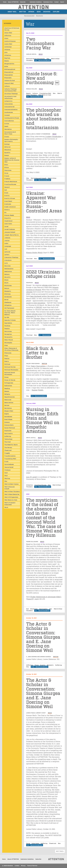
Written (23, 12)
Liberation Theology (11, 257)
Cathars (35, 93)
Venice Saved (9, 467)
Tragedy (7, 453)
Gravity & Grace (10, 198)
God (28, 609)
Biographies (9, 75)
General (7, 187)
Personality (8, 337)
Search (62, 2)
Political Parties (10, 367)
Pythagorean (9, 383)
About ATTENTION (13, 2)
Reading (7, 388)
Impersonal (8, 221)
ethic (6, 165)
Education (8, 150)
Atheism (7, 49)
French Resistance (11, 181)
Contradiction (9, 121)
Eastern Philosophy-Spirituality (11, 140)
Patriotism (8, 331)
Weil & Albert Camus (11, 484)
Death (6, 126)
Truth (6, 461)
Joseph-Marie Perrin (12, 235)
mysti (6, 283)
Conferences (9, 112)
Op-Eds (7, 317)
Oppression (8, 323)
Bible (6, 66)
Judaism (7, 238)
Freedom (7, 179)
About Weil (12, 12)
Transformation (10, 456)
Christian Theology (11, 93)
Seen (39, 12)
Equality (7, 152)
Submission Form (48, 2)
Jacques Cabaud (10, 232)
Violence (7, 470)
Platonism (8, 353)
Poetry (7, 361)
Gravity (43, 665)
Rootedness (8, 416)
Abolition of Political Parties (12, 29)
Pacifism (7, 326)
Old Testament (9, 308)
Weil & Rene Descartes (12, 494)
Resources (8, 400)
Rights (7, 414)
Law (6, 249)
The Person (8, 447)
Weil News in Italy (45, 95)
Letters (7, 254)
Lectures (7, 252)
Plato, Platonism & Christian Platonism (11, 349)
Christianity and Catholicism (10, 97)
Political (7, 364)
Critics (7, 123)
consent (7, 115)
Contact (56, 2)
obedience (8, 302)
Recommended (29, 16)
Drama (7, 136)
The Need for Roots (11, 445)
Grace (6, 193)
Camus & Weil (9, 83)
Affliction (30, 665)
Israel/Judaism (10, 229)
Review (7, 405)
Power (6, 377)
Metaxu (7, 274)
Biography (8, 78)
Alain (6, 38)
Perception (8, 334)
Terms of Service (32, 866)
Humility (8, 218)
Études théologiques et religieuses (43, 597)
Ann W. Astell (32, 477)
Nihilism (8, 294)
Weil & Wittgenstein (11, 497)
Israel (6, 226)
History (7, 209)
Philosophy (8, 342)
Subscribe (23, 2)
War (48, 58)
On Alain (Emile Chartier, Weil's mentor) (10, 313)
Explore (56, 12)
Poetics (7, 358)
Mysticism (34, 609)
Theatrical (53, 843)
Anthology (8, 47)
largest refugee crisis (34, 314)
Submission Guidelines (36, 2)
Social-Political (10, 428)
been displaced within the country (43, 296)
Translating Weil (45, 93)
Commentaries (9, 107)
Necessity (50, 665)
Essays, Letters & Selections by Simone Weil (12, 160)
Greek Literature (10, 207)
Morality (7, 277)
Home (5, 2)
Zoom (42, 835)
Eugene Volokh (38, 390)
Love (6, 263)
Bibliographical (10, 69)
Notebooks (8, 297)
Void (6, 473)
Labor (6, 243)
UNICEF (39, 307)
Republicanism (10, 397)
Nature (7, 288)
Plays (6, 356)
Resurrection (9, 402)
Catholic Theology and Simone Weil (11, 90)
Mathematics (9, 269)
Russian (51, 222)
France (7, 176)
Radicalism (8, 386)
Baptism (7, 58)
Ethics (7, 167)
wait (6, 475)
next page (59, 851)
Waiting (7, 478)
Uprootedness (9, 464)
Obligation (8, 305)
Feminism (8, 170)
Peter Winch (9, 340)
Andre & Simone (10, 41)
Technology (8, 439)
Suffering (59, 665)
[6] (35, 316)
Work (6, 507)
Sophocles (8, 430)
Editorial (7, 147)
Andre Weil (8, 44)
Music (6, 280)
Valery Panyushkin (38, 366)
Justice (7, 240)
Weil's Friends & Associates (10, 504)
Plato (6, 345)
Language (8, 246)
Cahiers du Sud (10, 80)
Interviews (36, 843)
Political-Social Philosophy (36, 58)
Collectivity (8, 101)
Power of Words (10, 380)
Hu (5, 212)
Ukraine (29, 231)
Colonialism (9, 104)
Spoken (31, 12)
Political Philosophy (11, 370)
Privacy (23, 866)
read (41, 54)
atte (6, 52)
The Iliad (29, 258)
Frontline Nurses (41, 485)
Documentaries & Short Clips (10, 133)
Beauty (29, 93)
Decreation (8, 129)
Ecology (7, 144)
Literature (8, 260)
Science (7, 422)
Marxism (8, 266)
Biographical (9, 72)
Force (37, 665)
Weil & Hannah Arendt (39, 178)
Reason (7, 391)
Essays (7, 155)
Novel (6, 299)
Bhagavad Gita (9, 64)
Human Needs (9, 215)
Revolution (8, 408)
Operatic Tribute (10, 320)
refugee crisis (47, 285)
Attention (30, 485)
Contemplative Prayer (12, 118)
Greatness (8, 204)
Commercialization (11, 109)
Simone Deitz (9, 425)
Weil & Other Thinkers (12, 491)
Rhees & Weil (9, 411)
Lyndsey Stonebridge (53, 136)
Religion (7, 394)
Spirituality (44, 609)
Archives (47, 12)
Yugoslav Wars (39, 318)
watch (44, 363)
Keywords (39, 16)
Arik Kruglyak (48, 381)
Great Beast (8, 201)
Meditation (8, 271)
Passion (7, 328)
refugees (29, 292)
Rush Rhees (8, 419)
